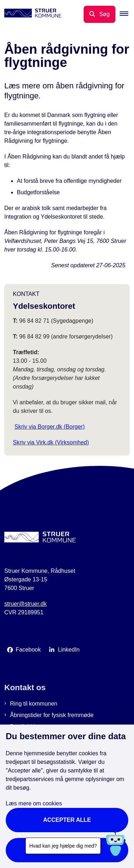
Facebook (28, 650)
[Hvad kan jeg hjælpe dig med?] (115, 846)
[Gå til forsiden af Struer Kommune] (31, 14)
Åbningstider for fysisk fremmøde (52, 715)
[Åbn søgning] (100, 14)
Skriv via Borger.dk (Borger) (49, 427)
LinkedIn (69, 650)
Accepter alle (67, 820)
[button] (127, 14)
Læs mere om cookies (34, 803)
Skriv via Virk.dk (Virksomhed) (51, 442)
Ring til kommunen (34, 704)
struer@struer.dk (26, 604)
